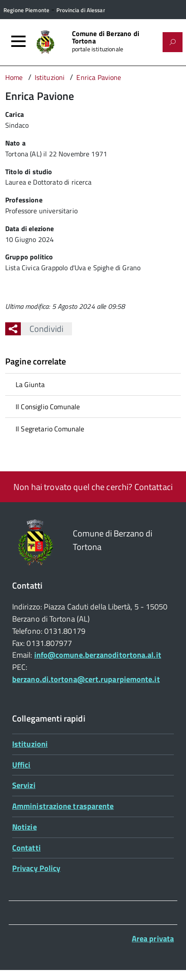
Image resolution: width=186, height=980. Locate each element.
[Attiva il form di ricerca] (173, 42)
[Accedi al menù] (18, 41)
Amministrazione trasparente (63, 806)
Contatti (26, 848)
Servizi (24, 785)
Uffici (21, 765)
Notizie (24, 827)
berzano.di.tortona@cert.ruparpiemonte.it (86, 679)
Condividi (42, 329)
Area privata (153, 939)
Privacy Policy (36, 868)
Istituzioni (30, 744)
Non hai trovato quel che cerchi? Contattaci (93, 487)
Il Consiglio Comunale (48, 407)
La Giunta (30, 384)
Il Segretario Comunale (50, 429)
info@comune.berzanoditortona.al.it (98, 655)
